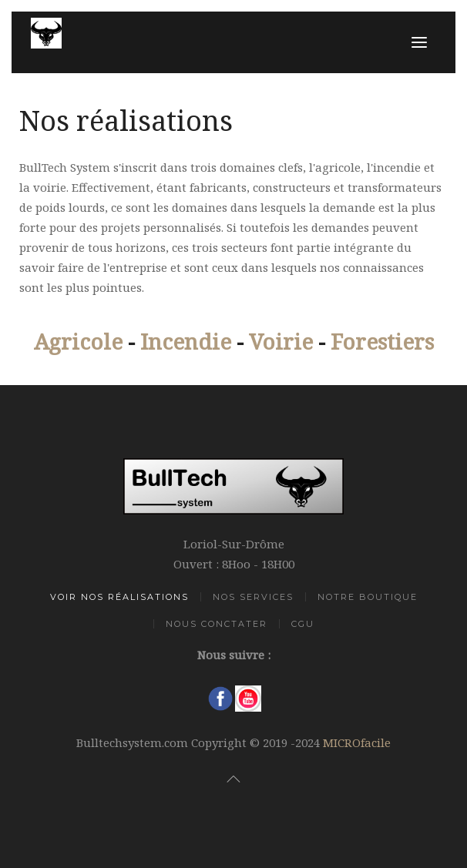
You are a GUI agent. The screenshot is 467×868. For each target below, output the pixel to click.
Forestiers (382, 341)
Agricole (78, 341)
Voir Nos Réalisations (119, 597)
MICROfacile (357, 742)
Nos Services (253, 597)
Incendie (186, 341)
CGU (303, 624)
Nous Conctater (217, 624)
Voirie (281, 341)
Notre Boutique (368, 597)
